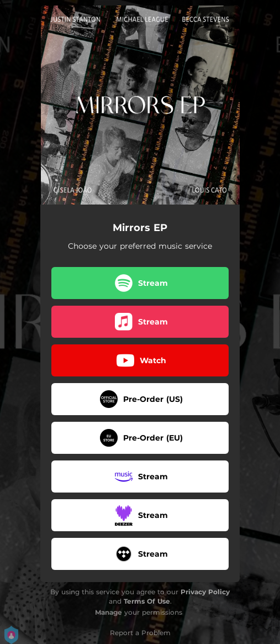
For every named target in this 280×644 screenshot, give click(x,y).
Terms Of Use (147, 601)
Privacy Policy (205, 592)
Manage (109, 612)
